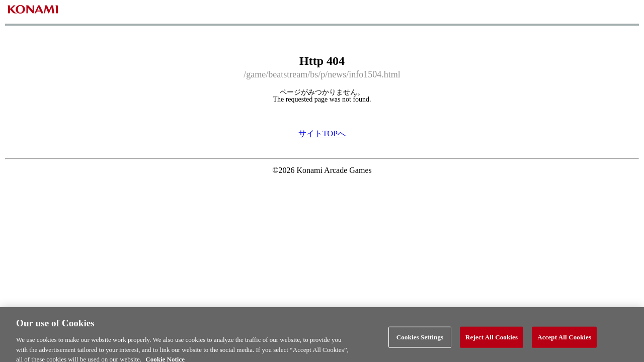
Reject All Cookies (492, 340)
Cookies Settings (420, 340)
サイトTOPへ (322, 133)
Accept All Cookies (564, 340)
